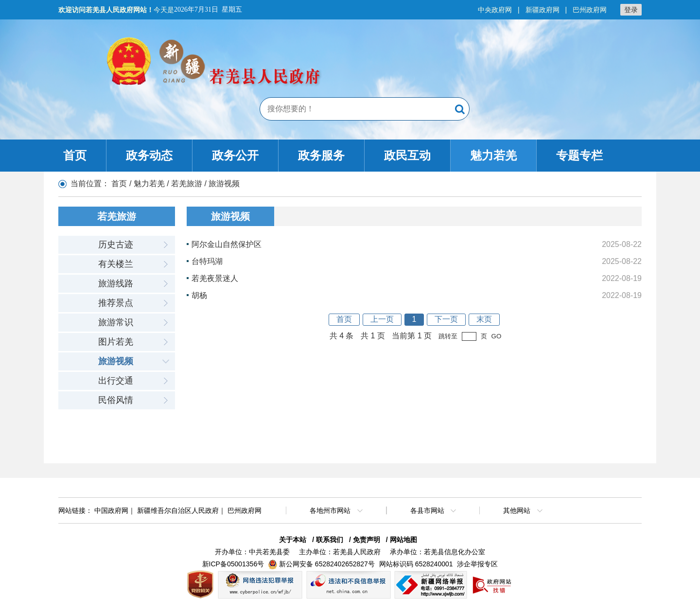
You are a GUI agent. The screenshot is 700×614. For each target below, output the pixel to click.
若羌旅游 (187, 184)
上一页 (382, 319)
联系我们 (330, 540)
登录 (631, 10)
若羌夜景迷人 (215, 278)
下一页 (446, 319)
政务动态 (149, 155)
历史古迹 (116, 245)
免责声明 (367, 540)
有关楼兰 (116, 264)
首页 (75, 155)
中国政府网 (111, 510)
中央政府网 (495, 10)
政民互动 (407, 155)
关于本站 (293, 540)
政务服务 (321, 155)
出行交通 (116, 381)
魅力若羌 (493, 155)
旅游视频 (116, 361)
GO (497, 336)
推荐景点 (116, 303)
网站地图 (403, 540)
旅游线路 (116, 283)
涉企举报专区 (477, 564)
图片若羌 (116, 342)
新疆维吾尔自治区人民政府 (178, 510)
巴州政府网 (590, 10)
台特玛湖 (207, 261)
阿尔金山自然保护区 (227, 244)
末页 (484, 319)
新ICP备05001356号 (233, 564)
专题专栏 (579, 155)
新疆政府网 (542, 10)
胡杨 (199, 295)
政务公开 (235, 155)
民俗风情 (116, 400)
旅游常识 (116, 322)
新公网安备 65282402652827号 (327, 564)
